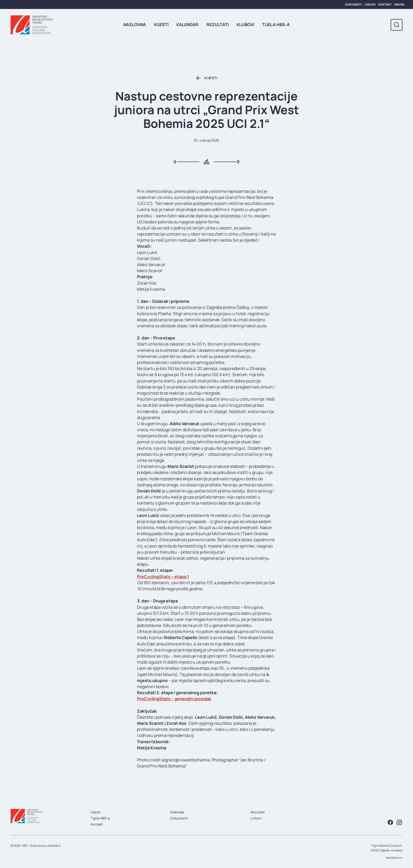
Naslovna (135, 25)
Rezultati (218, 25)
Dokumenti (353, 4)
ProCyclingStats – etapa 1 (163, 577)
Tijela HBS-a (276, 25)
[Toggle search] (397, 25)
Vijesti (161, 25)
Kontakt (385, 4)
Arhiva (399, 4)
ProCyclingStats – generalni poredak (174, 699)
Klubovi (245, 25)
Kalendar (187, 25)
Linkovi (370, 4)
